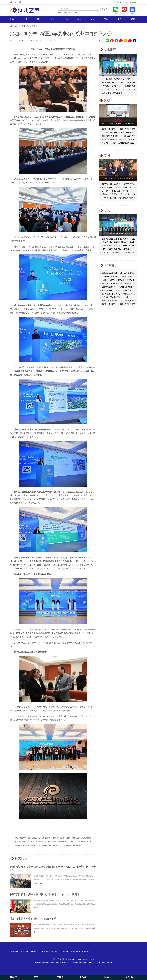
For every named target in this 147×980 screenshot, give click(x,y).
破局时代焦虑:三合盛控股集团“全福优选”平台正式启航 (118, 140)
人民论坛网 (65, 952)
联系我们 (60, 977)
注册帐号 (118, 2)
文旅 (66, 19)
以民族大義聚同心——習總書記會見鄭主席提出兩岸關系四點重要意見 (118, 288)
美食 (79, 19)
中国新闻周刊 (75, 952)
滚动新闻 (110, 265)
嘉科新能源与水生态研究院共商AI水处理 (33, 919)
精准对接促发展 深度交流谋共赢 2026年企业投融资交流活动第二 (118, 239)
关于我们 (37, 977)
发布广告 (129, 977)
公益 (93, 19)
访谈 (106, 19)
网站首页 (14, 977)
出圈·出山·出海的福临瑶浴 (112, 93)
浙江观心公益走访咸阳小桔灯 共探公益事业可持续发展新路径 (118, 243)
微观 (107, 101)
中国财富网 (55, 952)
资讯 (26, 19)
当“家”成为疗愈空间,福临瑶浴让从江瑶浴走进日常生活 (118, 253)
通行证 (125, 2)
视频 (133, 19)
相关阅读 (21, 858)
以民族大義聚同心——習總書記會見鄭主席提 (118, 179)
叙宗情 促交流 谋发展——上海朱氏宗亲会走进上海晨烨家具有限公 (118, 136)
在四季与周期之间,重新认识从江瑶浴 (116, 79)
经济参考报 (15, 952)
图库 (120, 19)
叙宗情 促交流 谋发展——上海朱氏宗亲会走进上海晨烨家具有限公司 (118, 278)
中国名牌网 (25, 952)
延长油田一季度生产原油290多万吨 (115, 191)
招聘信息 (106, 977)
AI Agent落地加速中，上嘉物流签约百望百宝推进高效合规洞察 (118, 198)
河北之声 (30, 26)
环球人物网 (86, 952)
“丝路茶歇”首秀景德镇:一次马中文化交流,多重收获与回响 (118, 195)
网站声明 (83, 977)
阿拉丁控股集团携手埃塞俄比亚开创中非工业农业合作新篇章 (45, 894)
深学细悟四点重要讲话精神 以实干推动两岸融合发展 (118, 133)
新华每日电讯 (35, 952)
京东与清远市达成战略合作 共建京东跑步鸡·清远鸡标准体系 (118, 184)
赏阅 (107, 155)
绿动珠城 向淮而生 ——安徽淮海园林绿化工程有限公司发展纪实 (118, 130)
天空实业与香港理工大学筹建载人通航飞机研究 (118, 124)
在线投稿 (133, 2)
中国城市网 (46, 952)
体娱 (52, 19)
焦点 (107, 210)
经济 (39, 19)
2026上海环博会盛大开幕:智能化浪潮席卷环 (118, 233)
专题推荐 (110, 49)
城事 (12, 19)
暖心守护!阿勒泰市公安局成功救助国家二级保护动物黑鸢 (118, 143)
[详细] (39, 883)
